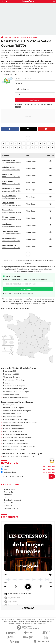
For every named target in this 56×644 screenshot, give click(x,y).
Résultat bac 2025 (10, 371)
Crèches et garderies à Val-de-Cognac (17, 411)
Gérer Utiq (49, 621)
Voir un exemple (49, 467)
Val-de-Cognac (9, 405)
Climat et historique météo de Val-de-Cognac (20, 423)
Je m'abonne (26, 289)
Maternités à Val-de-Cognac (13, 408)
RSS (5, 621)
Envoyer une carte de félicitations (16, 398)
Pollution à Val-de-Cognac (13, 431)
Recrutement (12, 621)
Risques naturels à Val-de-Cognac (16, 434)
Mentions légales (15, 623)
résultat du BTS (9, 50)
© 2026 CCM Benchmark (38, 623)
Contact (41, 619)
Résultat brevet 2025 (11, 374)
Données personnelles (24, 621)
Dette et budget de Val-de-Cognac (16, 420)
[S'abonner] (28, 476)
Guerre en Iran (9, 492)
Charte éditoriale (26, 619)
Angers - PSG (8, 506)
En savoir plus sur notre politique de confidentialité (18, 293)
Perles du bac (8, 383)
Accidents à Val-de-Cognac (13, 425)
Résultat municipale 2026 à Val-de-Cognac (19, 446)
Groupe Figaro (25, 623)
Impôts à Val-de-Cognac (12, 417)
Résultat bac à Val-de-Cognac (14, 386)
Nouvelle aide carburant (12, 500)
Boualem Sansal (9, 489)
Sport (4, 469)
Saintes (33, 104)
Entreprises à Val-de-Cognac (14, 440)
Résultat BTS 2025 (12, 37)
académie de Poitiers (14, 63)
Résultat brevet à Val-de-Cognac (15, 389)
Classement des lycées (12, 377)
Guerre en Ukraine (10, 503)
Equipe (18, 619)
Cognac (26, 104)
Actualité (5, 467)
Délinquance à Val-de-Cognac (14, 429)
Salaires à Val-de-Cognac (12, 414)
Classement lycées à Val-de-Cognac (16, 392)
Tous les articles (49, 619)
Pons (40, 104)
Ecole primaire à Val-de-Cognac (15, 380)
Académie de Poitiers (29, 37)
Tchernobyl (8, 495)
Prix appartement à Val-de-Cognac (16, 443)
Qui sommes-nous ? (8, 619)
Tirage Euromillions (11, 508)
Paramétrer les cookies (38, 621)
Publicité (35, 619)
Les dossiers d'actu (9, 472)
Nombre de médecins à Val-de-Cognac (18, 437)
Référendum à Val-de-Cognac (14, 449)
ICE (5, 497)
